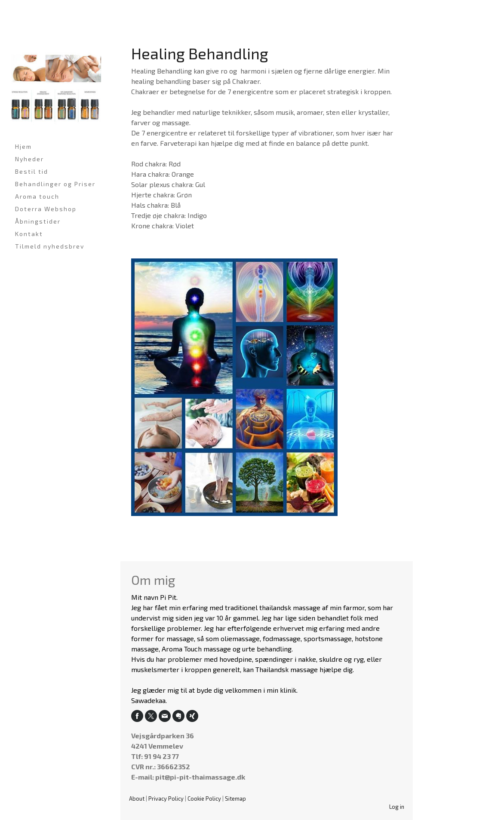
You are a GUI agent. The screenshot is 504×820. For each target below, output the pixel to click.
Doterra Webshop (46, 209)
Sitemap (235, 799)
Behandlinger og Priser (55, 184)
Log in (397, 807)
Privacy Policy (166, 799)
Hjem (23, 146)
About (137, 799)
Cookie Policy (204, 799)
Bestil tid (32, 171)
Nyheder (29, 159)
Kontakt (29, 234)
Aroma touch (37, 196)
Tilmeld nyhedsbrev (50, 246)
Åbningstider (38, 221)
